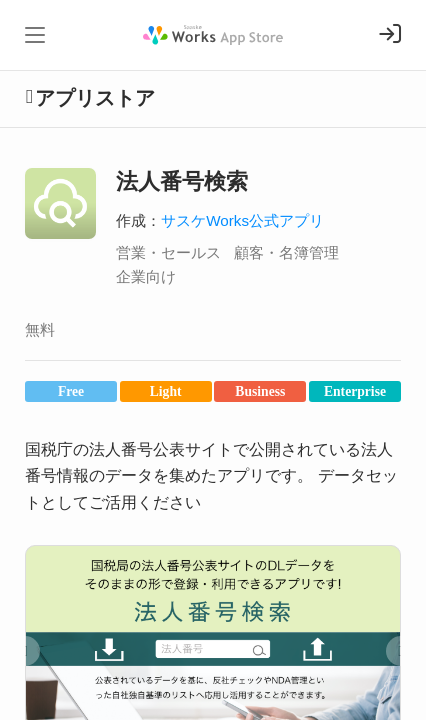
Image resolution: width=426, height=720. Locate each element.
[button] (25, 651)
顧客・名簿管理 (286, 252)
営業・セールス (168, 252)
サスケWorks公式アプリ (242, 220)
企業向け (146, 276)
